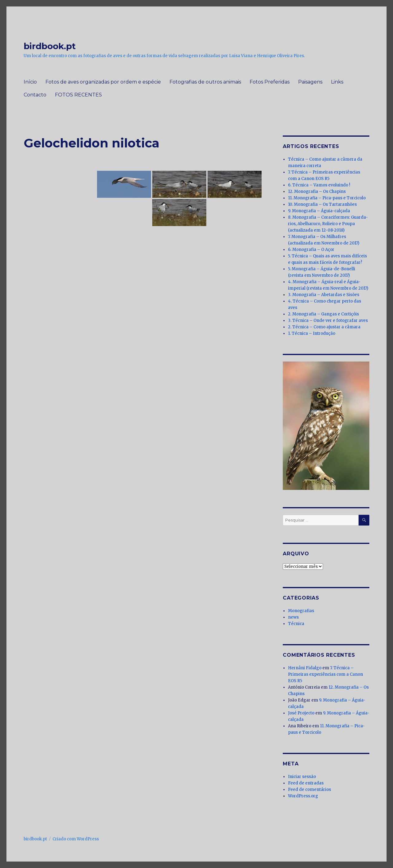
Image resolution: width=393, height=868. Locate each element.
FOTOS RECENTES (78, 95)
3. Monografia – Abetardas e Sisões (324, 295)
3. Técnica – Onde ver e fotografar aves (328, 321)
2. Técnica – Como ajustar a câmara (324, 327)
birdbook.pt (50, 46)
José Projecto (301, 713)
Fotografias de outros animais (205, 82)
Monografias (301, 611)
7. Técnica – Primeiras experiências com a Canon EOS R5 (325, 674)
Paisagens (310, 82)
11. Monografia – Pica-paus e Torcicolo (327, 198)
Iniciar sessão (302, 777)
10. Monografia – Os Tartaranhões (322, 204)
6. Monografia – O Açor (311, 250)
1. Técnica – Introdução (312, 333)
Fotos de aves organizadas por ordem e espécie (103, 82)
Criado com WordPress (76, 839)
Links (337, 82)
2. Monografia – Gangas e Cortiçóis (323, 314)
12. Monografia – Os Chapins (317, 192)
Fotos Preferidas (270, 82)
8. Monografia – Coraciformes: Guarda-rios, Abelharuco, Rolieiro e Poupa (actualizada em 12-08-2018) (328, 224)
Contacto (35, 95)
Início (30, 82)
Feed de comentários (309, 790)
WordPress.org (303, 796)
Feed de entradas (306, 783)
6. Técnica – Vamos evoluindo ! (319, 185)
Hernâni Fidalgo (305, 668)
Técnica (296, 624)
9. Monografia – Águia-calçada (319, 211)
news (293, 617)
